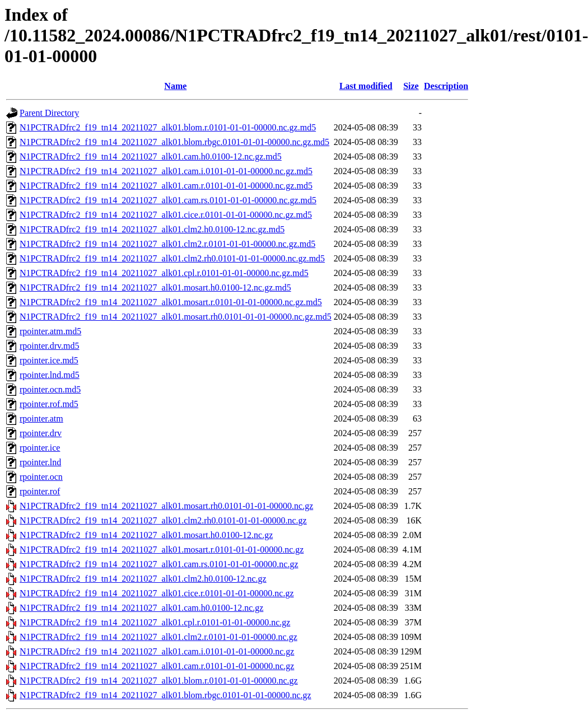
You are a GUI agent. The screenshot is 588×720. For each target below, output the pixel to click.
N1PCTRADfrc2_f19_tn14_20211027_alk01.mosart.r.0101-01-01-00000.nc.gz (162, 550)
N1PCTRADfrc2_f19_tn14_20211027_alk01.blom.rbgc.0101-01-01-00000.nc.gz (165, 695)
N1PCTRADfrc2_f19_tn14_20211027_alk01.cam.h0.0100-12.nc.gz (141, 608)
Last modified (366, 86)
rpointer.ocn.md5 (50, 389)
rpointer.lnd (40, 462)
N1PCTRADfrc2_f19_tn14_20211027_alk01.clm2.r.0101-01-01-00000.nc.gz (158, 637)
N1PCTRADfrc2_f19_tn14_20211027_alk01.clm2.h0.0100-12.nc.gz (143, 579)
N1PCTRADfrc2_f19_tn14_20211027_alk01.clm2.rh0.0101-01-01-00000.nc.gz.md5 (172, 258)
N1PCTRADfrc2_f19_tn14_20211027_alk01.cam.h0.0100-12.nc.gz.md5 (151, 156)
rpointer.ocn (41, 477)
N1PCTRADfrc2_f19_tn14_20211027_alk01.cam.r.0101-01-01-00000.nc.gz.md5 (166, 186)
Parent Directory (49, 113)
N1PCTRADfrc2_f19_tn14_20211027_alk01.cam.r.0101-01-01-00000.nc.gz (157, 666)
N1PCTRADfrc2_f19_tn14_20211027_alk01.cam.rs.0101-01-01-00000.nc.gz (159, 564)
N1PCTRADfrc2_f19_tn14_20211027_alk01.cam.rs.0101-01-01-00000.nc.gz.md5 (168, 200)
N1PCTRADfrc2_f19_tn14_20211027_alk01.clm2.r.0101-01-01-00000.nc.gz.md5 (167, 244)
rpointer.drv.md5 (50, 346)
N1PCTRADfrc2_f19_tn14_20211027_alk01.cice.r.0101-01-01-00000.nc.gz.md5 (166, 215)
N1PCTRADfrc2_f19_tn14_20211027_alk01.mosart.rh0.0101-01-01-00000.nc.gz (166, 506)
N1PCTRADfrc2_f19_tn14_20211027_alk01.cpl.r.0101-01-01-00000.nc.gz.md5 (164, 273)
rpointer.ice (40, 448)
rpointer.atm (41, 419)
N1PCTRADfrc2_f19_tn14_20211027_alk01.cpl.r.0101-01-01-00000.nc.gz (155, 622)
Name (175, 86)
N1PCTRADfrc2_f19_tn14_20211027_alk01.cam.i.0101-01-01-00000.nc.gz (157, 651)
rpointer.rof (40, 491)
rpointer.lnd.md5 (50, 375)
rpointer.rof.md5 (49, 404)
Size (411, 86)
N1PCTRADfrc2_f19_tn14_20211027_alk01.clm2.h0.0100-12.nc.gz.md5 (152, 229)
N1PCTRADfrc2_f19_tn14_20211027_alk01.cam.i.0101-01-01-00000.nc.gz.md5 (166, 171)
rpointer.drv (41, 433)
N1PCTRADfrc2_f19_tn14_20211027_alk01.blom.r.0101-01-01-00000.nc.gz (159, 681)
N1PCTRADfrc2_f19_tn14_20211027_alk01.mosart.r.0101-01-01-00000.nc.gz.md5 (171, 302)
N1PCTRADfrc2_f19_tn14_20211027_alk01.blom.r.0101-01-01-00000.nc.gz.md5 (168, 127)
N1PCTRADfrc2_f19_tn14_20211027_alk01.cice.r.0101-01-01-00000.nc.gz (157, 593)
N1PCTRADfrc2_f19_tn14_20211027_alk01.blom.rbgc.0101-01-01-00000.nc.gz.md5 (174, 142)
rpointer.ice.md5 (49, 360)
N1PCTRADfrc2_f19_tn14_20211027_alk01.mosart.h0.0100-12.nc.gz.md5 (155, 287)
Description (446, 86)
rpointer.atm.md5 (50, 331)
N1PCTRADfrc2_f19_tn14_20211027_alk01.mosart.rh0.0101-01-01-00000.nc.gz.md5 (176, 317)
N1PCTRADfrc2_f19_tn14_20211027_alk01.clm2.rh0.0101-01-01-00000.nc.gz (163, 520)
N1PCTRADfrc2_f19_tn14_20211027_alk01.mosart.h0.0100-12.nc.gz (146, 535)
